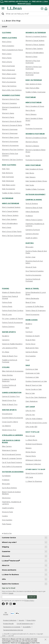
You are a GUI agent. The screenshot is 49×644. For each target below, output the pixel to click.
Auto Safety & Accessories (12, 467)
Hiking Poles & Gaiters (34, 220)
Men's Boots (30, 110)
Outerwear (8, 198)
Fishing (6, 288)
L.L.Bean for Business (34, 481)
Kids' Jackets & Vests (34, 84)
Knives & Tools (31, 267)
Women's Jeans (8, 113)
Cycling (6, 367)
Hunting (30, 243)
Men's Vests (7, 227)
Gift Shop (30, 407)
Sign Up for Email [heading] (9, 588)
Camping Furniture (33, 230)
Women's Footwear (35, 134)
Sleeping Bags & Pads (34, 208)
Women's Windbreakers (35, 53)
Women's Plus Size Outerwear (33, 62)
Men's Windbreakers (10, 224)
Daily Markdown (32, 401)
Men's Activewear (9, 78)
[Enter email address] (15, 597)
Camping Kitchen (32, 234)
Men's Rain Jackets (9, 219)
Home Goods (32, 320)
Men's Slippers (31, 114)
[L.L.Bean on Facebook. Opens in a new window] (3, 604)
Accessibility (27, 627)
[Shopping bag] (46, 9)
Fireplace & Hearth (33, 336)
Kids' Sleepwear (8, 181)
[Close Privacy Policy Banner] (45, 640)
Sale (28, 365)
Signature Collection (33, 464)
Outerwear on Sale (33, 373)
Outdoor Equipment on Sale (36, 381)
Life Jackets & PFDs (10, 348)
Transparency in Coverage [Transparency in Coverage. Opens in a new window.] (12, 627)
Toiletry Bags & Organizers (36, 311)
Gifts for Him (30, 411)
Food (28, 360)
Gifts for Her (30, 415)
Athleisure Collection (33, 460)
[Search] (3, 14)
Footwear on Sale (32, 377)
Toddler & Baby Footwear (35, 189)
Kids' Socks (30, 185)
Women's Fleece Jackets (35, 45)
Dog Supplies (7, 520)
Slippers (29, 448)
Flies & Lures (7, 315)
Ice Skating (6, 426)
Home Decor (31, 344)
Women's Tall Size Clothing (12, 160)
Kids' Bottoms (7, 173)
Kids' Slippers (31, 177)
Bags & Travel (32, 288)
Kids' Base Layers (9, 185)
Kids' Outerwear (34, 80)
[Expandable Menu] (3, 9)
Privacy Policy (29, 600)
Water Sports (9, 332)
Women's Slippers (32, 146)
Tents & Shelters (32, 204)
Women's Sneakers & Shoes (36, 138)
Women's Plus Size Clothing (13, 150)
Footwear (31, 97)
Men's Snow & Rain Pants (12, 232)
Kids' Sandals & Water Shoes (36, 181)
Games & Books (32, 352)
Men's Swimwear (8, 66)
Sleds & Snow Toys (9, 400)
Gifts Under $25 (31, 427)
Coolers (5, 516)
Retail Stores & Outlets (34, 473)
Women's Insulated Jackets (36, 37)
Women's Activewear (10, 142)
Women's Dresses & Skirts (12, 125)
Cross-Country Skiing (10, 422)
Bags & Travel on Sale (34, 385)
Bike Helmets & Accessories (13, 371)
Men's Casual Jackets (10, 211)
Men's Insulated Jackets (11, 207)
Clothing (7, 32)
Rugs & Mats (30, 340)
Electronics (6, 498)
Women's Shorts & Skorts (12, 121)
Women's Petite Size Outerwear (34, 68)
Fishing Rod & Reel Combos (13, 311)
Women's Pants (8, 117)
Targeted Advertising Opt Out (13, 630)
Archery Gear (31, 257)
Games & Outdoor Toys (11, 396)
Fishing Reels (7, 306)
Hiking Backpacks (32, 212)
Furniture (29, 332)
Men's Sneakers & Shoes (35, 106)
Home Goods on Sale (34, 389)
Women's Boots (32, 142)
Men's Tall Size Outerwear (12, 236)
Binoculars (29, 247)
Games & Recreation (12, 392)
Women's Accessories (10, 146)
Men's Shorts (7, 62)
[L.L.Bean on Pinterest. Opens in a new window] (7, 604)
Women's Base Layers (10, 137)
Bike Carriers (7, 446)
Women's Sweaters (9, 103)
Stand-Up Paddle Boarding (12, 344)
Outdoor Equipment (36, 194)
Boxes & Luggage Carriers (12, 458)
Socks (28, 124)
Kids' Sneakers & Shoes (34, 169)
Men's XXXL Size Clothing (12, 90)
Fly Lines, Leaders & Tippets (13, 319)
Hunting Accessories (33, 275)
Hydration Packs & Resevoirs (9, 380)
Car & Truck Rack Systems (12, 462)
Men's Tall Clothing (9, 86)
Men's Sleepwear (9, 70)
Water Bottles (7, 375)
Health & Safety (32, 238)
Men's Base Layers (9, 74)
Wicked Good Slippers (34, 444)
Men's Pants (7, 58)
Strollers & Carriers (12, 435)
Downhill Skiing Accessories (13, 418)
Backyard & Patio (32, 348)
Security (21, 620)
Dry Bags (6, 352)
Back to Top (7, 533)
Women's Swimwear (10, 129)
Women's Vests (31, 57)
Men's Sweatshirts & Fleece (12, 50)
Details (28, 4)
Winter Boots (31, 452)
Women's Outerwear (36, 32)
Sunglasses (6, 476)
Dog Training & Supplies (35, 271)
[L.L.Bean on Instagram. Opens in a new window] (11, 604)
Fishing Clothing (8, 327)
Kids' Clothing (9, 165)
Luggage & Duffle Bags (35, 306)
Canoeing (6, 340)
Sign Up (32, 597)
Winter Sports (9, 410)
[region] (24, 3)
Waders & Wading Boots (11, 292)
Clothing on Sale (32, 369)
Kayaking (6, 336)
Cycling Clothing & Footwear (9, 386)
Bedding (29, 324)
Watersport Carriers (9, 450)
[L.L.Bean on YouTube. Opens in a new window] (14, 604)
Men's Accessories (9, 82)
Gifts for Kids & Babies (34, 419)
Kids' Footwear (33, 165)
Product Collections (10, 620)
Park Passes (7, 524)
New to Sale (30, 393)
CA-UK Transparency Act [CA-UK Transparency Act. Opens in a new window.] (25, 624)
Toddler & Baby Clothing (11, 193)
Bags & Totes (31, 302)
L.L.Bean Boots (31, 440)
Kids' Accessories (9, 189)
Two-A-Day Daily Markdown (36, 397)
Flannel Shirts (31, 456)
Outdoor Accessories (13, 472)
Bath (27, 328)
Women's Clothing (11, 95)
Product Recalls (8, 624)
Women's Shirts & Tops (11, 99)
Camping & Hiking (34, 200)
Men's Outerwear (11, 203)
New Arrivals (30, 436)
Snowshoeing (7, 414)
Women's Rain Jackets (34, 49)
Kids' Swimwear (8, 177)
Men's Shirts (7, 42)
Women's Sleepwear (10, 133)
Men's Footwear (34, 102)
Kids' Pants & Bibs (32, 88)
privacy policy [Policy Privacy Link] (25, 643)
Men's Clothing (9, 38)
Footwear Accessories (34, 129)
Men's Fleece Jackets (10, 215)
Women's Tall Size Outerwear (32, 74)
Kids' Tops (6, 169)
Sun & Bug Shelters (9, 488)
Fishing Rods (7, 302)
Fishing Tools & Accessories (12, 323)
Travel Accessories (32, 315)
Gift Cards (29, 477)
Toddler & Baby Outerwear (36, 92)
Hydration (29, 216)
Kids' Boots (30, 173)
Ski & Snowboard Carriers (11, 454)
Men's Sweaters (8, 46)
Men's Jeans (7, 54)
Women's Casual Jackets (35, 41)
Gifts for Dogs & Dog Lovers (36, 423)
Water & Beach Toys (10, 356)
